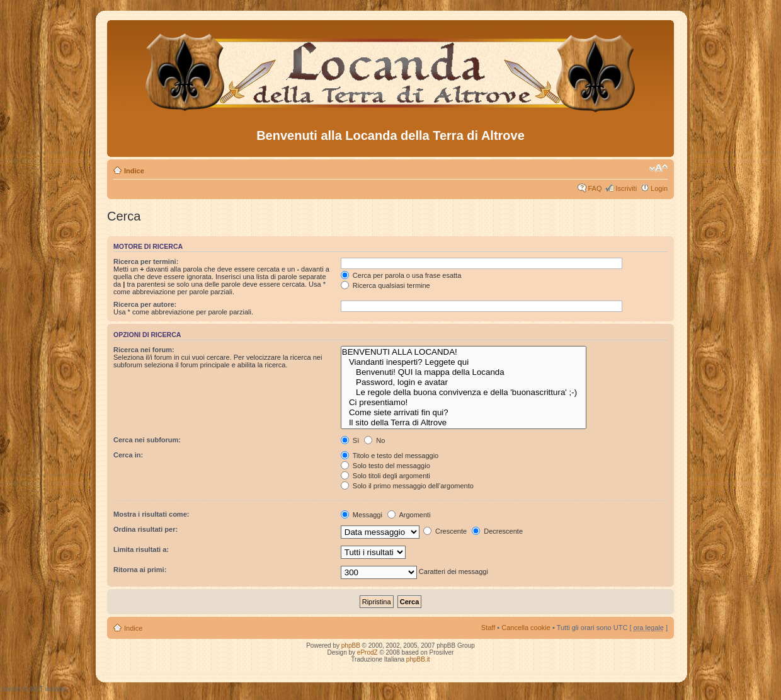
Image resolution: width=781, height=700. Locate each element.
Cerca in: (128, 455)
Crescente (445, 531)
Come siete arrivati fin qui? (464, 413)
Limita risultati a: (141, 549)
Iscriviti (626, 188)
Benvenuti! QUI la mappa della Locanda (464, 372)
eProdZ (368, 652)
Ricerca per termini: (146, 261)
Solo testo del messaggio (385, 466)
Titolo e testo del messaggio (390, 456)
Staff (488, 628)
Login (659, 188)
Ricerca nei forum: (144, 350)
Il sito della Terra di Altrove (464, 423)
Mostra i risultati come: (151, 514)
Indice (134, 171)
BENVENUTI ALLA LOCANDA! (464, 352)
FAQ (595, 188)
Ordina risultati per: (145, 529)
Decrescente (497, 531)
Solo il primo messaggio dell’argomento (407, 486)
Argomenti (409, 515)
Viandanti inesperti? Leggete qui (464, 362)
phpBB (351, 645)
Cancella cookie (526, 628)
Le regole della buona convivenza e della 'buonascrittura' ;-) (464, 393)
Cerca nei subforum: (147, 440)
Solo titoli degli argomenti (385, 476)
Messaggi (362, 515)
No (374, 440)
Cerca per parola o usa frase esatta (401, 275)
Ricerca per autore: (145, 304)
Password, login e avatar (464, 382)
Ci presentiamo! (464, 403)
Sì (350, 440)
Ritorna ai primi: (140, 570)
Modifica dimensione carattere (658, 168)
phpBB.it (418, 659)
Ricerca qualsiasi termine (385, 285)
